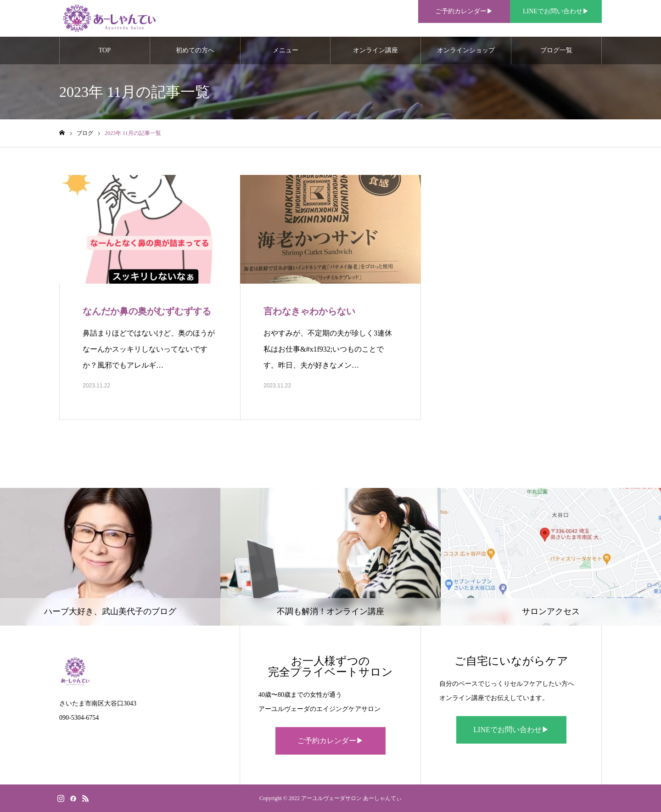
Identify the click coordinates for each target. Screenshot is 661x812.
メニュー (286, 50)
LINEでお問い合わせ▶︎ (511, 730)
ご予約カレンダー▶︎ (330, 741)
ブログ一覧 (556, 50)
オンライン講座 (375, 50)
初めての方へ (195, 50)
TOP (105, 50)
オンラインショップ (466, 50)
